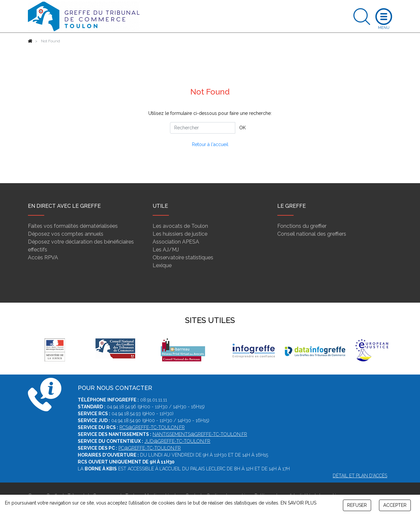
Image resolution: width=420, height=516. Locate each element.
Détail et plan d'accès (360, 476)
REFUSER (357, 505)
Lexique (162, 265)
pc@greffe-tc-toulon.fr (150, 448)
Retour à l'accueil (210, 144)
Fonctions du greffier (302, 226)
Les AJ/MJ (166, 250)
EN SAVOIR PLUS (298, 503)
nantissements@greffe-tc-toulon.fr (200, 434)
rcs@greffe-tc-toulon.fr (152, 427)
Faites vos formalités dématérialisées (73, 226)
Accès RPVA (43, 258)
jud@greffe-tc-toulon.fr (177, 441)
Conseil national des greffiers (312, 234)
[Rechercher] (203, 128)
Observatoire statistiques (183, 258)
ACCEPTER (395, 505)
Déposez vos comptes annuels (66, 234)
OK (242, 128)
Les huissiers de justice (180, 234)
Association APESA (176, 242)
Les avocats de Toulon (180, 226)
